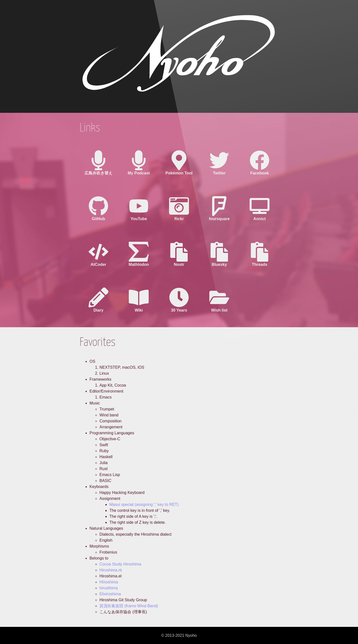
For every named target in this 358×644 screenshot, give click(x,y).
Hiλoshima (109, 582)
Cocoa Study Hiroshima (120, 564)
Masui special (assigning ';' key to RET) (144, 504)
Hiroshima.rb (111, 570)
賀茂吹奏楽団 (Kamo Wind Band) (129, 606)
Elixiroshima (110, 594)
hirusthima (109, 588)
